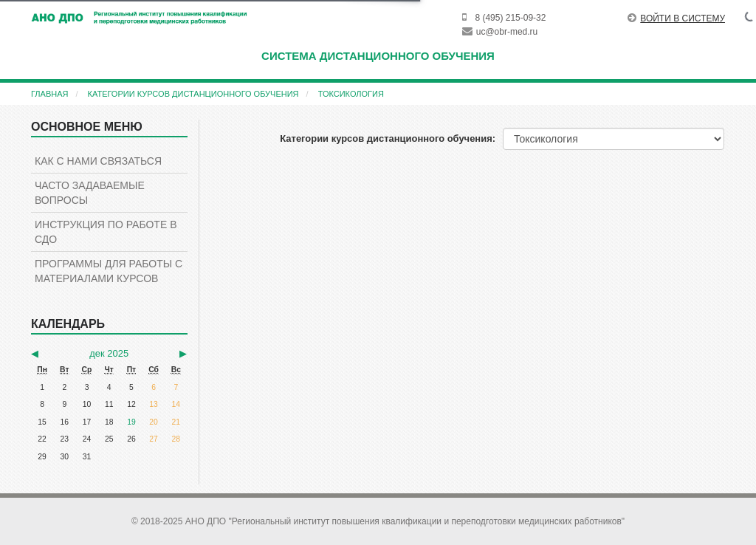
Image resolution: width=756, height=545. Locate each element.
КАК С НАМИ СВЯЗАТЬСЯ (98, 161)
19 (131, 422)
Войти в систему (676, 18)
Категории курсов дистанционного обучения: (388, 138)
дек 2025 (109, 353)
